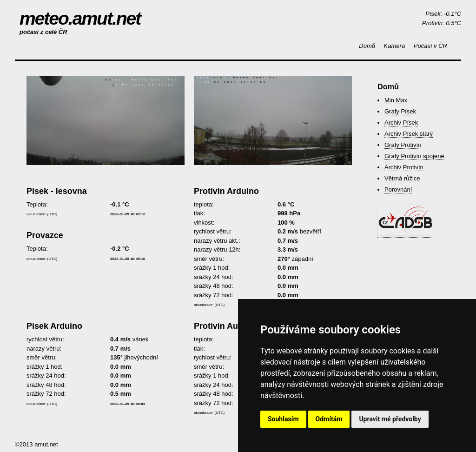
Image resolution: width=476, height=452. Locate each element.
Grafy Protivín (403, 145)
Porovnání (398, 189)
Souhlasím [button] (283, 419)
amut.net (46, 444)
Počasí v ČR (430, 46)
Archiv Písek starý (409, 134)
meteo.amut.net (80, 18)
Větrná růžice (402, 178)
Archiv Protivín (404, 167)
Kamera (395, 46)
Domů (367, 46)
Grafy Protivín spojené (414, 156)
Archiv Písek (401, 123)
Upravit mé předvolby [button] (390, 419)
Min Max (396, 100)
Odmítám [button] (329, 419)
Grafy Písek (400, 111)
